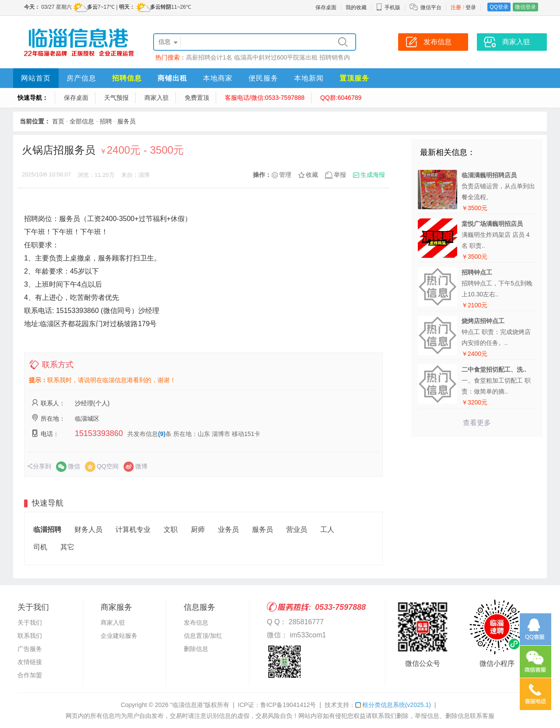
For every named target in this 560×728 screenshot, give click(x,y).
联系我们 (30, 636)
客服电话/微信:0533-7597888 (265, 98)
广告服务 (30, 649)
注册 (456, 7)
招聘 (106, 121)
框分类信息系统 (393, 705)
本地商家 (218, 78)
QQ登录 (499, 7)
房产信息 (81, 78)
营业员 (297, 529)
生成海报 (373, 175)
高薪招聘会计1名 (209, 57)
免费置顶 (197, 98)
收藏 (312, 175)
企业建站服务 (119, 636)
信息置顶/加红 (203, 636)
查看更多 (477, 423)
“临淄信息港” (187, 705)
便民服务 (263, 78)
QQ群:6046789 (341, 98)
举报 (340, 175)
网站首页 (36, 78)
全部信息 (82, 121)
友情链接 (30, 662)
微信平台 (431, 7)
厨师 (198, 529)
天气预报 (116, 98)
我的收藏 (356, 7)
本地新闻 (309, 78)
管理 (285, 175)
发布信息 (196, 622)
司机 (40, 547)
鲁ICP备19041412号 (288, 705)
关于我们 (30, 622)
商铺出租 (172, 78)
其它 (67, 547)
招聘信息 (127, 78)
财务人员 (88, 529)
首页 (58, 121)
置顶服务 (354, 78)
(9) (162, 434)
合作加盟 (30, 675)
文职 (171, 529)
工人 (327, 529)
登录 (471, 7)
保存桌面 (326, 7)
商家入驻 (157, 98)
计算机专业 (133, 529)
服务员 (126, 121)
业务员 (228, 529)
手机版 (388, 7)
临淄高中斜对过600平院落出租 (276, 57)
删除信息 (196, 649)
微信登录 (525, 7)
